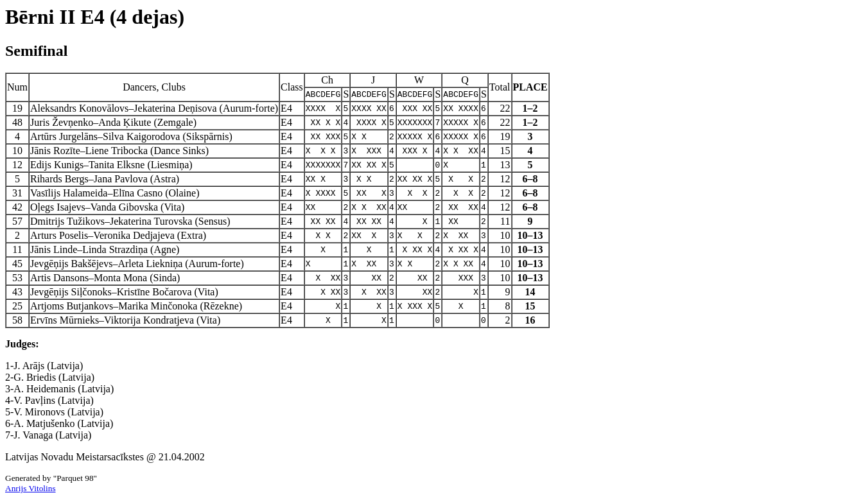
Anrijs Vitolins (31, 488)
